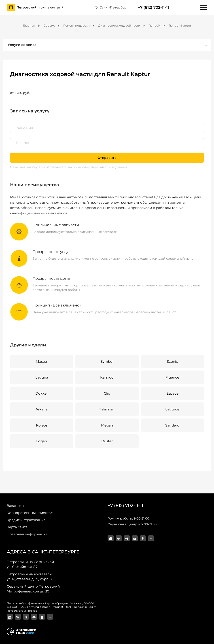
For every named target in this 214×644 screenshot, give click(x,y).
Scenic (172, 361)
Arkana (42, 409)
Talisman (107, 409)
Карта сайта (17, 527)
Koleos (42, 425)
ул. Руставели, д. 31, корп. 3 (29, 576)
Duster (107, 441)
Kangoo (107, 377)
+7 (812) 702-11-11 (153, 7)
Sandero (172, 425)
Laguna (42, 377)
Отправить (107, 158)
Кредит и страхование (26, 520)
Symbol (107, 361)
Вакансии (15, 506)
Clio (107, 393)
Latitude (172, 409)
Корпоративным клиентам (30, 513)
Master (42, 361)
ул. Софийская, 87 (30, 564)
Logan (42, 441)
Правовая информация (27, 534)
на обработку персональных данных (98, 167)
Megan (107, 425)
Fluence (172, 377)
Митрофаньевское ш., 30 (33, 589)
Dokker (42, 393)
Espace (172, 393)
